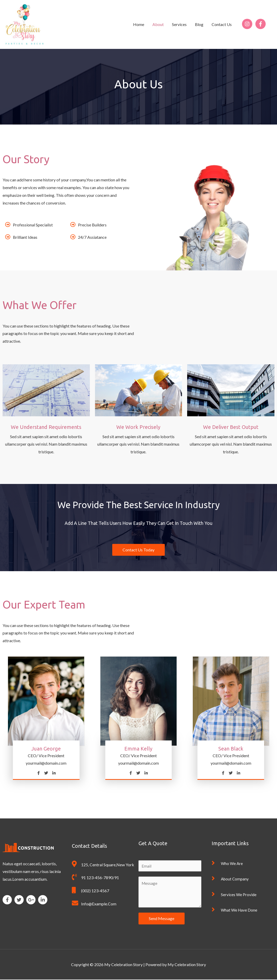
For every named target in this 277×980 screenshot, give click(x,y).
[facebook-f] (262, 24)
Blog (199, 24)
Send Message (162, 919)
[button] (138, 550)
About (158, 24)
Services (179, 24)
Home (139, 24)
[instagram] (248, 24)
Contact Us (222, 24)
